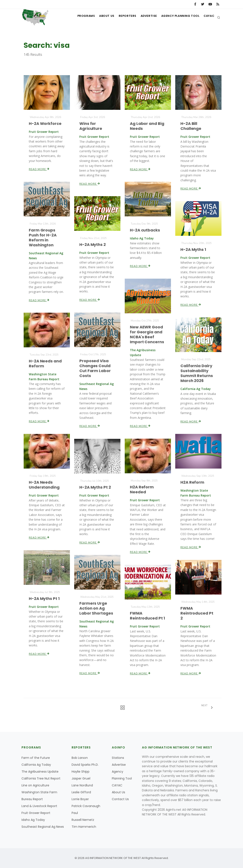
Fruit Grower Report (36, 813)
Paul (75, 813)
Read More (39, 169)
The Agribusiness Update (40, 772)
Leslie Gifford (81, 792)
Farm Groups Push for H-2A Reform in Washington (43, 238)
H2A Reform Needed (142, 490)
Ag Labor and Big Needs (147, 126)
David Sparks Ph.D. (85, 765)
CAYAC (208, 17)
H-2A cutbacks (145, 230)
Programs (78, 17)
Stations (118, 758)
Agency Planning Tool (178, 17)
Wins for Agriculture (91, 126)
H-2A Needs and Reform (45, 364)
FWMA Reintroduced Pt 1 (148, 616)
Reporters (122, 17)
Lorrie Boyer (80, 799)
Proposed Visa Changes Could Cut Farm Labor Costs (95, 368)
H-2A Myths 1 (193, 249)
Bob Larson (80, 758)
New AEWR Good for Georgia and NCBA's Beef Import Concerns (147, 335)
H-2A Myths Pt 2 (95, 487)
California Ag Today (36, 765)
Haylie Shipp (81, 772)
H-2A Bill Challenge (191, 126)
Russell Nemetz (83, 820)
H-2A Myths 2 (93, 245)
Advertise (145, 17)
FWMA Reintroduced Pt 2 (197, 613)
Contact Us (120, 799)
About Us (100, 17)
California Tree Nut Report (41, 778)
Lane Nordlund (82, 785)
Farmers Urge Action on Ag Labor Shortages (96, 608)
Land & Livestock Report (39, 806)
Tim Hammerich (84, 827)
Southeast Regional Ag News (43, 827)
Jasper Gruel (81, 778)
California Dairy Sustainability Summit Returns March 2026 (197, 373)
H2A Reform (192, 482)
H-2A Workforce (45, 123)
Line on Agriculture (35, 785)
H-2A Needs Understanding (44, 485)
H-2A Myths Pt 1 (44, 599)
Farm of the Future (36, 758)
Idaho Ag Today (33, 820)
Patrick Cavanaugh (86, 806)
